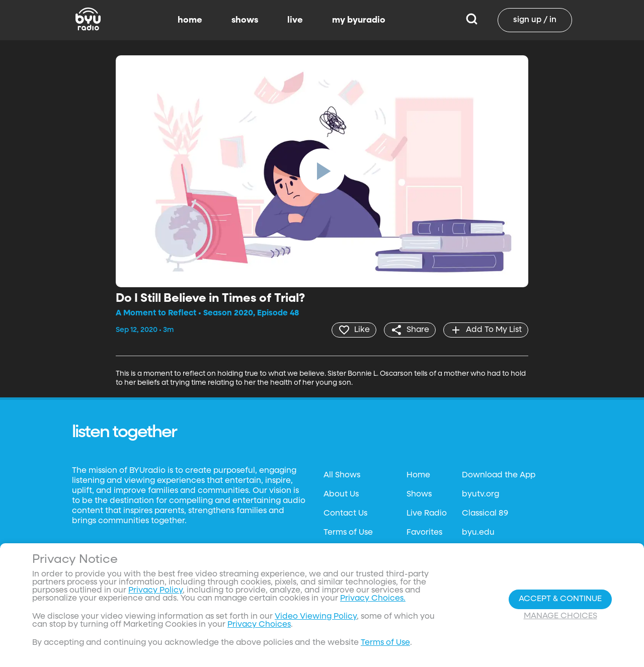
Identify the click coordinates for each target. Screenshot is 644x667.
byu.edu (478, 533)
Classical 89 (485, 514)
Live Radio (427, 514)
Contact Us (345, 514)
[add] (486, 330)
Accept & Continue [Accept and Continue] (560, 599)
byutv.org (480, 494)
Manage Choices (560, 616)
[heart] (354, 330)
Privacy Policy (155, 591)
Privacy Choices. (373, 599)
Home (418, 475)
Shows (419, 494)
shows (245, 20)
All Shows (342, 475)
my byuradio (359, 20)
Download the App (499, 475)
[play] (322, 171)
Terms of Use (348, 533)
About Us (341, 494)
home (190, 20)
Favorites (424, 533)
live (295, 20)
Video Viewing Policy (316, 617)
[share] (410, 330)
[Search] (472, 20)
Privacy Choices (259, 625)
